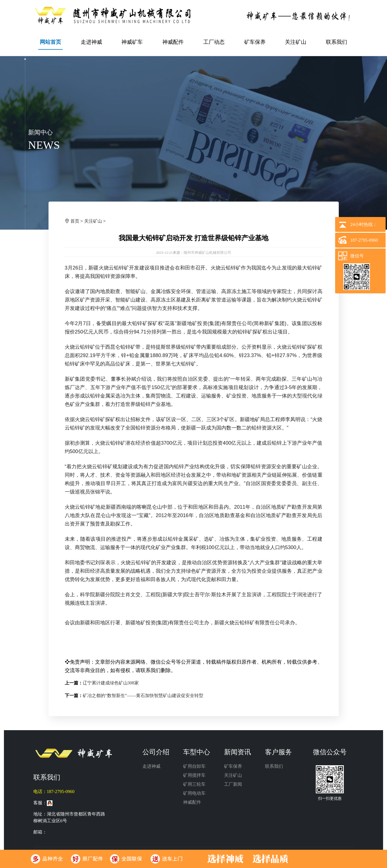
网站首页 (50, 42)
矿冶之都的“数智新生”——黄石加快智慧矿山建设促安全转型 (143, 695)
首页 (75, 221)
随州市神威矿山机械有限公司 (207, 253)
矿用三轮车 (194, 784)
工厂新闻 (233, 784)
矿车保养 (255, 42)
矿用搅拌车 (194, 775)
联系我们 (337, 42)
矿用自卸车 (194, 766)
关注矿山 (296, 42)
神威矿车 (132, 42)
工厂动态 (214, 42)
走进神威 (91, 42)
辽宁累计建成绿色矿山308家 (111, 683)
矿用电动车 (194, 793)
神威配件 (173, 42)
